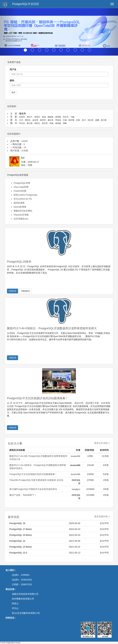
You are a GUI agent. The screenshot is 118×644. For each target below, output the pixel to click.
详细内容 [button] (13, 291)
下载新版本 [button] (25, 291)
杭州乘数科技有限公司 (23, 599)
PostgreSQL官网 (22, 183)
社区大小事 (15, 444)
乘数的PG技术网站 (23, 211)
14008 (24, 141)
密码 (12, 81)
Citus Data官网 (21, 187)
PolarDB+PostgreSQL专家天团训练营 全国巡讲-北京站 (36, 480)
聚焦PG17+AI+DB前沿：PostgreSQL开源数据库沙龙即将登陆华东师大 (52, 328)
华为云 (15, 608)
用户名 (13, 69)
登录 (13, 92)
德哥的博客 (19, 203)
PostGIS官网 (20, 191)
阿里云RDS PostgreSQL (26, 195)
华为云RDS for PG (23, 199)
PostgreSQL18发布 (19, 262)
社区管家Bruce (21, 219)
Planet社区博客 (21, 215)
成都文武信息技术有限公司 (25, 594)
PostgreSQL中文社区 (26, 4)
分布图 (25, 151)
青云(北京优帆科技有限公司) (26, 613)
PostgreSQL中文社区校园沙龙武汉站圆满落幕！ (38, 398)
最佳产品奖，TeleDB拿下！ (23, 495)
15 (25, 147)
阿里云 (15, 603)
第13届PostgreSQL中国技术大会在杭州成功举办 (33, 489)
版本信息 (14, 517)
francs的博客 (20, 207)
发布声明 (104, 523)
